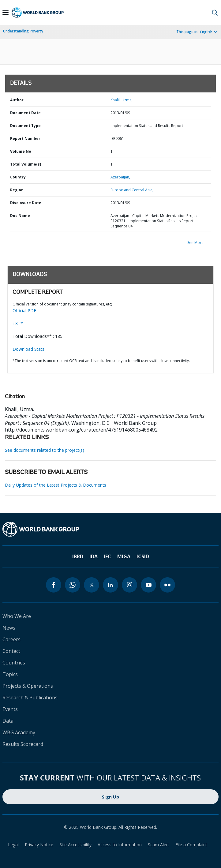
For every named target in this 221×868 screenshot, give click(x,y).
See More (195, 243)
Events (10, 709)
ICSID (143, 556)
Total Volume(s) (26, 164)
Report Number (25, 138)
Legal (13, 845)
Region (17, 190)
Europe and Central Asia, (132, 190)
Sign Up (110, 797)
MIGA (124, 556)
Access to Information (120, 845)
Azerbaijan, (120, 177)
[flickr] (167, 585)
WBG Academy (19, 732)
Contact (11, 651)
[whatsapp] (73, 585)
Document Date (25, 113)
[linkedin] (110, 585)
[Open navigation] (6, 13)
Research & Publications (30, 698)
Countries (14, 663)
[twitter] (92, 585)
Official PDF (24, 311)
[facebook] (54, 585)
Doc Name (20, 216)
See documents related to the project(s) (45, 450)
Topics (10, 674)
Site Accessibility (75, 845)
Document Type (25, 126)
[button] (215, 13)
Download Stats (28, 349)
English (206, 32)
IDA (94, 556)
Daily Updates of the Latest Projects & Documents (56, 485)
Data (8, 721)
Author (17, 100)
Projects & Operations (28, 686)
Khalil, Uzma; (122, 100)
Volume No (21, 151)
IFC (107, 556)
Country (18, 177)
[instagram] (129, 585)
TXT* (18, 323)
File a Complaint (191, 845)
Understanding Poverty (23, 31)
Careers (11, 639)
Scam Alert (159, 845)
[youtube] (148, 585)
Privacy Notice (39, 845)
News (9, 628)
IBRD (78, 556)
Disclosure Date (26, 203)
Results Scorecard (23, 744)
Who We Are (17, 616)
